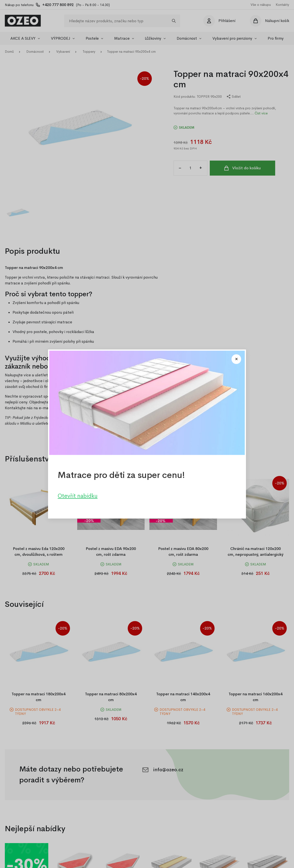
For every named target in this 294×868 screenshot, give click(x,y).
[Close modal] (236, 359)
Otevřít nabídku (78, 496)
